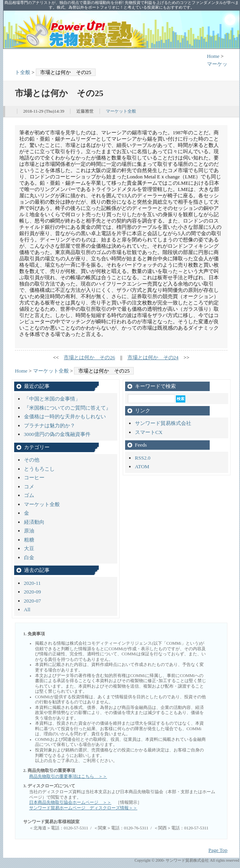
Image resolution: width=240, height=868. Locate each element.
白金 (29, 557)
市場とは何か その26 (89, 357)
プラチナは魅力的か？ (50, 426)
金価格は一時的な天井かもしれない (65, 416)
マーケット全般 (121, 111)
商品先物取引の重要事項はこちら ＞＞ (68, 776)
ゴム (29, 495)
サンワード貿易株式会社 (163, 423)
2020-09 (32, 592)
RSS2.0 (143, 458)
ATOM (142, 466)
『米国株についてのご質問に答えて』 (67, 408)
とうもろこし (39, 469)
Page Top (218, 850)
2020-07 (32, 601)
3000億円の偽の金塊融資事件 (57, 434)
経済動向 (34, 522)
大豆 (29, 548)
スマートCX (149, 432)
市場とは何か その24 (153, 357)
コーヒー (34, 478)
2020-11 (32, 583)
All (27, 609)
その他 (32, 460)
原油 (29, 531)
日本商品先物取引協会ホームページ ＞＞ (70, 802)
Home (213, 56)
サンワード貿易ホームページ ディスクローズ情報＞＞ (83, 808)
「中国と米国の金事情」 (52, 399)
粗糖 (29, 540)
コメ (29, 487)
